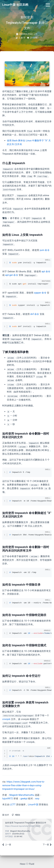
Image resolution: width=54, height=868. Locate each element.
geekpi (24, 799)
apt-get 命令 (12, 275)
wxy (37, 799)
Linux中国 (33, 805)
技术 (7, 815)
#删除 (18, 815)
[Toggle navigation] (48, 5)
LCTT (13, 805)
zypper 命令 (40, 293)
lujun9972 (8, 799)
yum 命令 (45, 250)
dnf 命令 (35, 314)
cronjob (6, 719)
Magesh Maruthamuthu (22, 795)
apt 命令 (46, 271)
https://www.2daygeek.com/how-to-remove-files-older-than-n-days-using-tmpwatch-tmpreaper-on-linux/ (24, 785)
